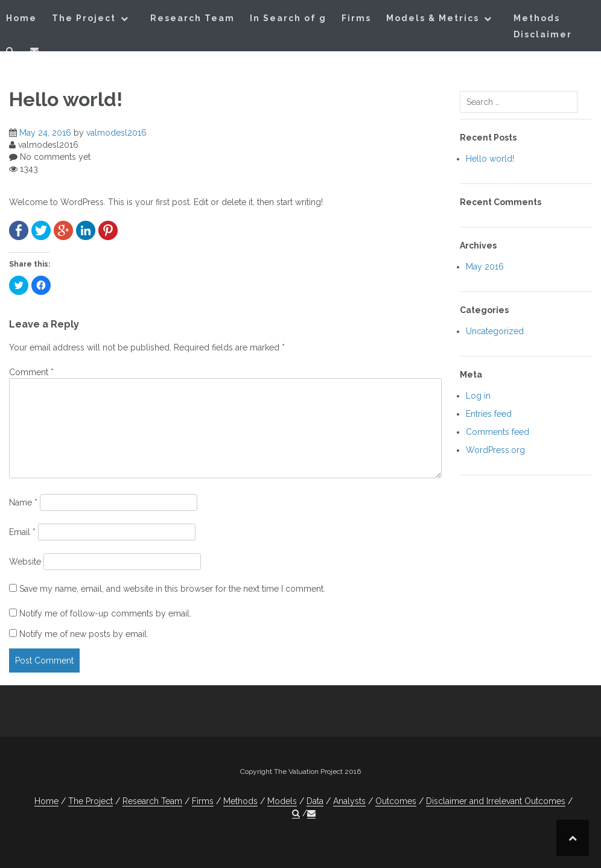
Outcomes (396, 801)
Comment (31, 372)
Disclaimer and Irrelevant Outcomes (496, 801)
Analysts (349, 801)
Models (282, 801)
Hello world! (490, 159)
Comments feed (498, 432)
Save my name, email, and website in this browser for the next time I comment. (172, 589)
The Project (84, 18)
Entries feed (489, 414)
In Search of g (288, 18)
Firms (356, 18)
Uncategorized (495, 331)
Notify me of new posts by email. (84, 634)
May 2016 (485, 267)
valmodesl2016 (116, 133)
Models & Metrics (433, 18)
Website (25, 562)
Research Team (192, 18)
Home (21, 18)
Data (315, 801)
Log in (478, 396)
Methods (537, 18)
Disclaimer (543, 34)
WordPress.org (495, 450)
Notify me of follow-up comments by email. (105, 613)
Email (22, 532)
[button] (11, 53)
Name (23, 502)
